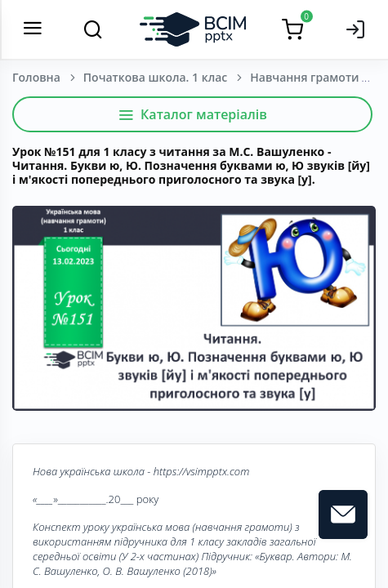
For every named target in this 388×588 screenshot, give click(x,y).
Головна (36, 77)
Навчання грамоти (304, 77)
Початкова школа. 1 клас (155, 77)
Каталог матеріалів (192, 114)
